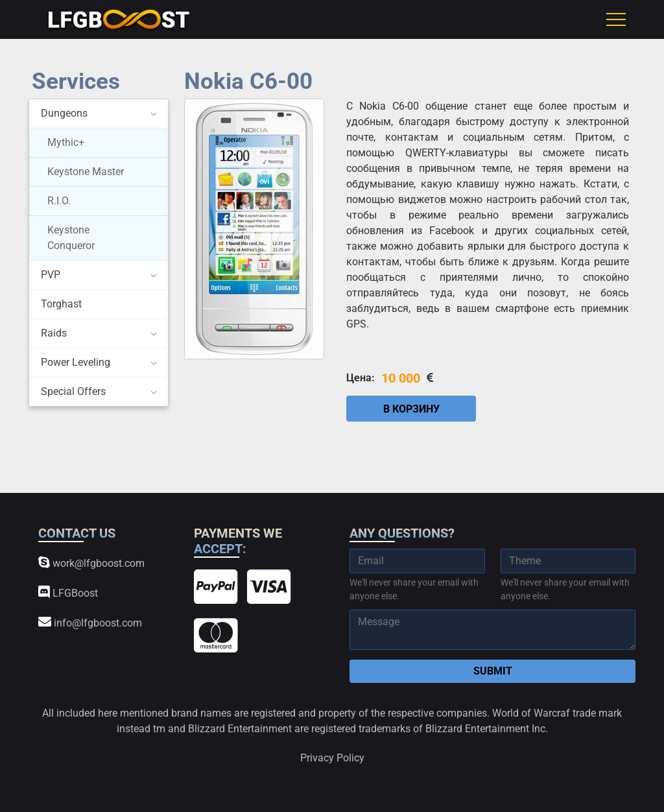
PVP (51, 275)
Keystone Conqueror (71, 238)
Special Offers (73, 391)
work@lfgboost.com (91, 563)
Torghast (61, 304)
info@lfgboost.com (90, 622)
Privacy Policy (332, 758)
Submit (493, 671)
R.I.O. (59, 201)
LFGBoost (68, 592)
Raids (54, 333)
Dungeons (64, 113)
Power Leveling (76, 362)
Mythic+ (66, 142)
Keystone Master (86, 172)
